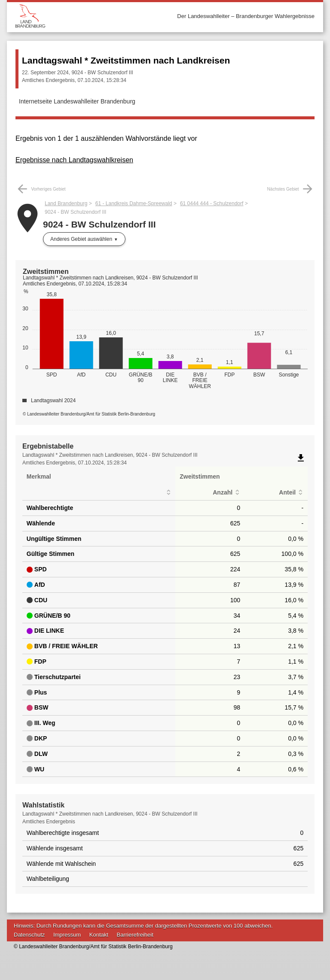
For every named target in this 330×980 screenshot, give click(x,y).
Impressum (67, 935)
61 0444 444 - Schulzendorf (212, 203)
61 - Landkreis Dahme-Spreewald (134, 203)
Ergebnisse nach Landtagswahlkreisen (74, 160)
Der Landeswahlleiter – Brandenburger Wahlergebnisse (246, 16)
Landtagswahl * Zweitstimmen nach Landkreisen (126, 60)
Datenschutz (29, 935)
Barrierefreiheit (135, 935)
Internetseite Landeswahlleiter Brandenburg (77, 101)
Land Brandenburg (66, 203)
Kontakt (99, 935)
